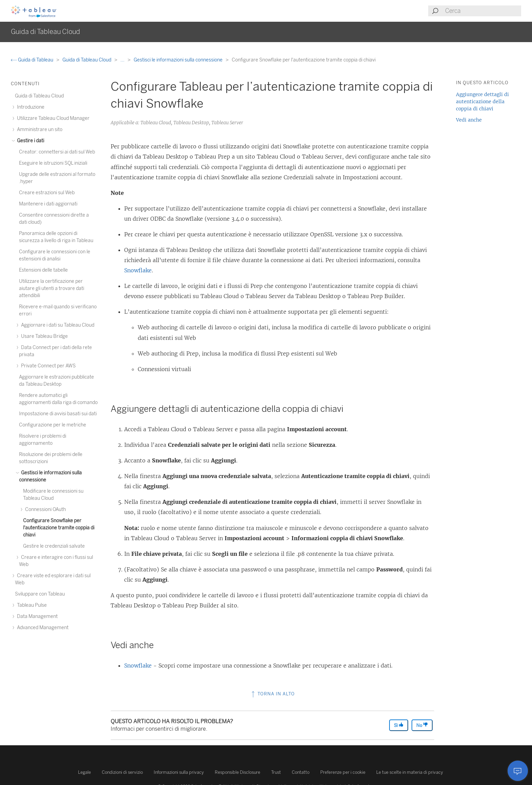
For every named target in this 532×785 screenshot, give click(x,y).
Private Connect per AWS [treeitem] (47, 366)
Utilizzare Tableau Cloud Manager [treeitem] (52, 118)
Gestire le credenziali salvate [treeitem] (54, 546)
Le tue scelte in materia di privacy (410, 772)
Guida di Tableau (33, 60)
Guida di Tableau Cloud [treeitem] (39, 96)
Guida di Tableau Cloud (87, 60)
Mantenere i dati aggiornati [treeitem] (48, 204)
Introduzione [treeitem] (30, 107)
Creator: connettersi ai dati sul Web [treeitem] (57, 152)
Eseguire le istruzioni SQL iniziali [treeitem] (53, 163)
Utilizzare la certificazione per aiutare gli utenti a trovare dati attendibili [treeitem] (52, 288)
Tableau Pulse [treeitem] (31, 605)
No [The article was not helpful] (422, 725)
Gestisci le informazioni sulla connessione (179, 60)
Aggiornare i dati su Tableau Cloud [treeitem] (57, 325)
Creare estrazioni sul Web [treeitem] (47, 193)
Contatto (301, 772)
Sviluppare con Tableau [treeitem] (40, 594)
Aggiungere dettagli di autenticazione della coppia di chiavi (482, 102)
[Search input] (483, 11)
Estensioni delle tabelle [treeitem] (43, 270)
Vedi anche (469, 120)
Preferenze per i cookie (343, 772)
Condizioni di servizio (122, 772)
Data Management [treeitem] (36, 616)
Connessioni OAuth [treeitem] (44, 509)
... (123, 60)
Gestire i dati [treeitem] (30, 141)
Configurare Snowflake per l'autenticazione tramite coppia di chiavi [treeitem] (59, 528)
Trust (276, 772)
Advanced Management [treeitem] (42, 628)
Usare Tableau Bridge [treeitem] (43, 336)
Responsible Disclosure (237, 772)
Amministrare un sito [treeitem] (39, 130)
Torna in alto (272, 694)
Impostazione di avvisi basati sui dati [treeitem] (58, 414)
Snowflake (138, 270)
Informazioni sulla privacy (179, 772)
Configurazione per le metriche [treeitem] (53, 425)
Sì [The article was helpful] (399, 725)
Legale (84, 772)
